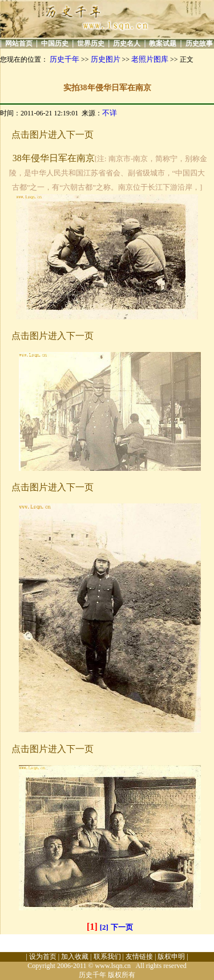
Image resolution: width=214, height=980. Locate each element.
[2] (104, 927)
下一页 (122, 927)
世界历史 (91, 43)
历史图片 (106, 59)
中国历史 (55, 43)
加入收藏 (75, 957)
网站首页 (19, 43)
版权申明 (171, 957)
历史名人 (127, 43)
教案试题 (163, 43)
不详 (110, 113)
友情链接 (139, 957)
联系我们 (107, 957)
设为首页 (43, 957)
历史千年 (64, 59)
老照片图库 (150, 59)
